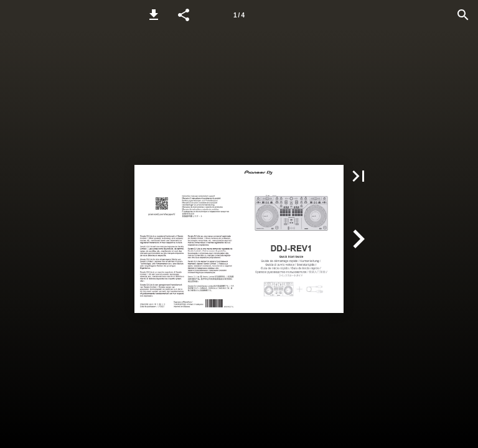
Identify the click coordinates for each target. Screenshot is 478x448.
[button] (154, 15)
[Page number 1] (239, 15)
